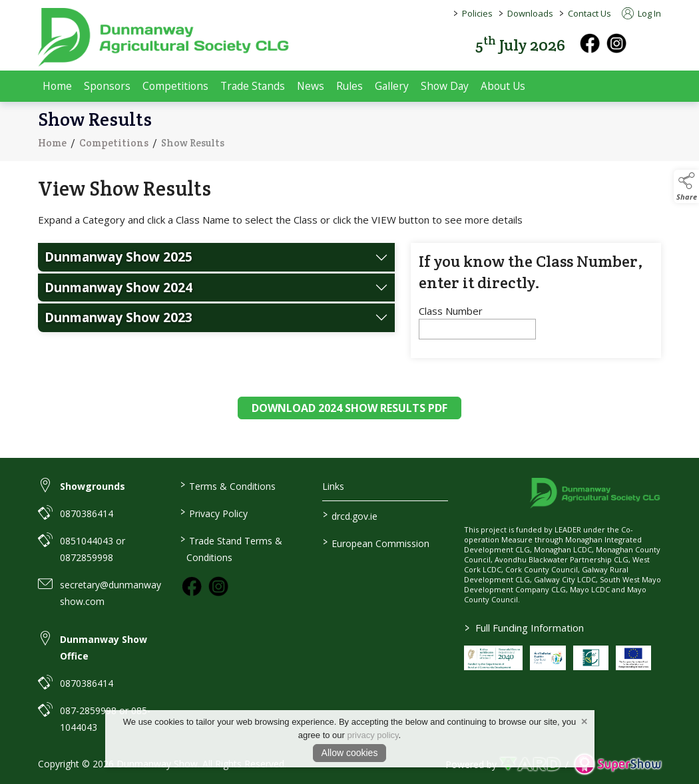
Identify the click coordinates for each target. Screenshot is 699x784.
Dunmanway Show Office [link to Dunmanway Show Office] (104, 648)
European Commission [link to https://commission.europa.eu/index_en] (375, 542)
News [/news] (311, 86)
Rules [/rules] (349, 86)
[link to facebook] (192, 586)
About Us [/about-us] (503, 86)
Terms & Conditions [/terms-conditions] (228, 485)
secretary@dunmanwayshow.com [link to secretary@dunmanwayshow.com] (111, 593)
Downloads (530, 13)
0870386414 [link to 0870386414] (87, 513)
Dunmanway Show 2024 (118, 295)
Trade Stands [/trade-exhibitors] (253, 86)
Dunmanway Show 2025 (118, 265)
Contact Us (589, 13)
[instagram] (616, 43)
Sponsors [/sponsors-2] (107, 86)
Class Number (451, 319)
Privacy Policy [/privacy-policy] (214, 512)
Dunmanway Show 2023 (118, 325)
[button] (652, 44)
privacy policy (373, 735)
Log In (641, 13)
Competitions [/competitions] (175, 86)
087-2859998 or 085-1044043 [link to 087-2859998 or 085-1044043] (105, 719)
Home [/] (57, 86)
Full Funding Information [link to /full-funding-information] (524, 628)
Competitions (114, 147)
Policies (477, 13)
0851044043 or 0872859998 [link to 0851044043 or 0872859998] (93, 549)
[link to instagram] (218, 586)
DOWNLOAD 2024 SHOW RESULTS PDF (349, 416)
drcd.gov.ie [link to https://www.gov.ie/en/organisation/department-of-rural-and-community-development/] (349, 515)
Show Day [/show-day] (445, 86)
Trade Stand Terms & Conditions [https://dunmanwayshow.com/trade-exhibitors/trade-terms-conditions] (231, 548)
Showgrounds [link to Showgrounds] (93, 486)
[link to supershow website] (617, 764)
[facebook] (590, 43)
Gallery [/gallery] (392, 86)
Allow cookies (350, 753)
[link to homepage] (164, 37)
